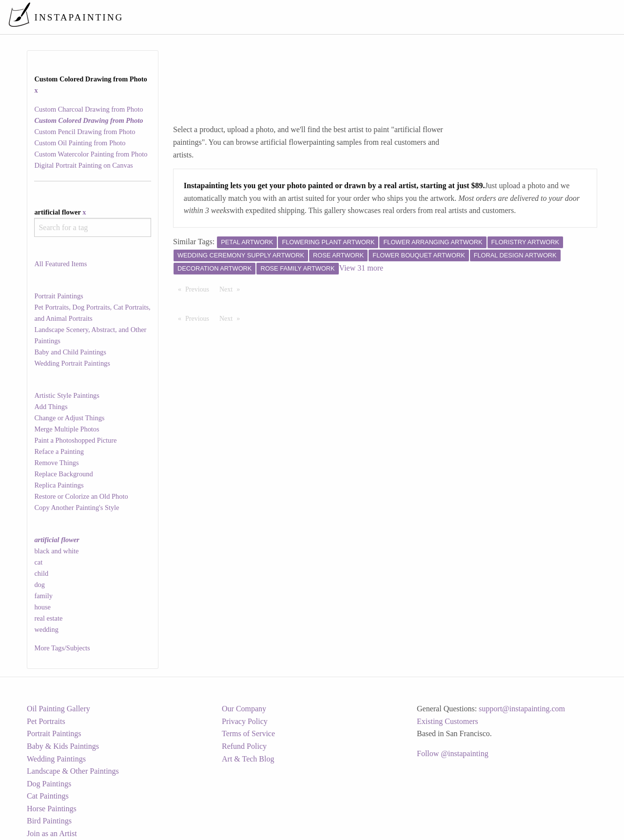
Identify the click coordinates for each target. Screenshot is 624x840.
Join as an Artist (52, 833)
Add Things (51, 407)
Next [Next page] (232, 289)
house (42, 607)
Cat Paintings (48, 796)
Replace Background (63, 474)
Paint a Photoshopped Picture (75, 440)
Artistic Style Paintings (67, 395)
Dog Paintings (49, 784)
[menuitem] (411, 17)
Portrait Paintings (58, 296)
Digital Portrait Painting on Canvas (83, 165)
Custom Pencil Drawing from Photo (85, 132)
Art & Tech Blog (248, 759)
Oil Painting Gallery (58, 709)
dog (39, 585)
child (41, 573)
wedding (46, 629)
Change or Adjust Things (69, 418)
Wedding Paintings (56, 759)
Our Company (244, 709)
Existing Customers (448, 721)
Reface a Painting (59, 451)
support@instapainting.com (522, 709)
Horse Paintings (52, 809)
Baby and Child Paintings (70, 352)
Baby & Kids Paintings (63, 746)
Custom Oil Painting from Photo (80, 143)
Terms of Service (248, 733)
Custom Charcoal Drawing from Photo (88, 109)
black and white (56, 551)
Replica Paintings (59, 485)
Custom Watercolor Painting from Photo (91, 154)
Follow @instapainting (453, 753)
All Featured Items (60, 264)
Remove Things (56, 463)
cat (38, 562)
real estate (48, 618)
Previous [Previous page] (200, 289)
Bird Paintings (49, 821)
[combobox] (92, 227)
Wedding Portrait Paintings (72, 363)
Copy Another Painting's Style (77, 508)
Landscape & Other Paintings (73, 771)
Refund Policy (244, 746)
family (43, 596)
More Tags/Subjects (62, 648)
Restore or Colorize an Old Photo (81, 496)
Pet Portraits (46, 721)
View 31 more (361, 268)
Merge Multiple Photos (67, 429)
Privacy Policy (245, 721)
